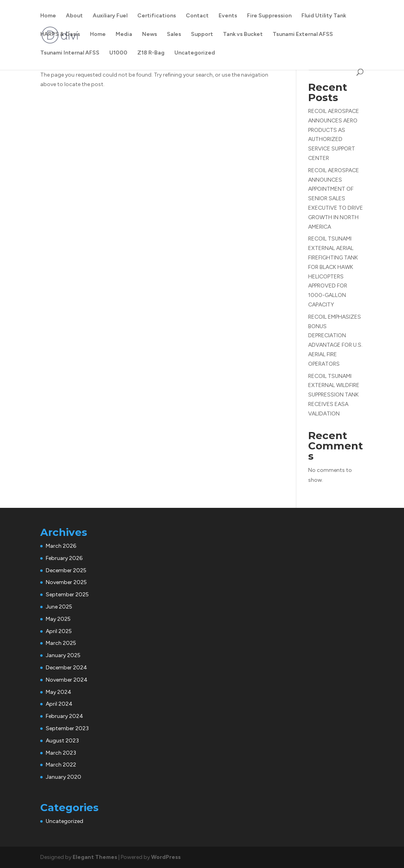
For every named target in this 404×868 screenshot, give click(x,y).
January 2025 (63, 655)
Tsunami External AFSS (303, 35)
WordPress (166, 857)
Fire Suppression (269, 16)
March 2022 (61, 765)
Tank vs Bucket (243, 35)
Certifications (157, 16)
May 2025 (58, 619)
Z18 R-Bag (151, 53)
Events (228, 16)
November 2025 (66, 582)
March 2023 (61, 753)
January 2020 (64, 777)
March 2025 (61, 643)
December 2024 (66, 668)
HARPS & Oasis (60, 35)
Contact (197, 16)
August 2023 (62, 741)
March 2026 (61, 546)
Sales (174, 35)
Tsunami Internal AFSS (70, 53)
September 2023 (67, 728)
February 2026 (64, 558)
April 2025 (59, 631)
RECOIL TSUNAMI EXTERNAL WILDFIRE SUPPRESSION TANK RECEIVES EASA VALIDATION (334, 395)
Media (124, 35)
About (74, 16)
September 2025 (67, 595)
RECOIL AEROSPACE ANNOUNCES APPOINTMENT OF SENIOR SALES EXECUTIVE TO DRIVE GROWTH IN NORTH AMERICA (336, 199)
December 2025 (66, 570)
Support (202, 35)
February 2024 (65, 716)
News (150, 35)
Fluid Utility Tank (324, 16)
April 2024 (59, 704)
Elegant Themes (95, 857)
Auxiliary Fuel (110, 16)
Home (48, 16)
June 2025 (59, 607)
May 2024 (59, 692)
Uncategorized (195, 53)
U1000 (118, 53)
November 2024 (67, 680)
